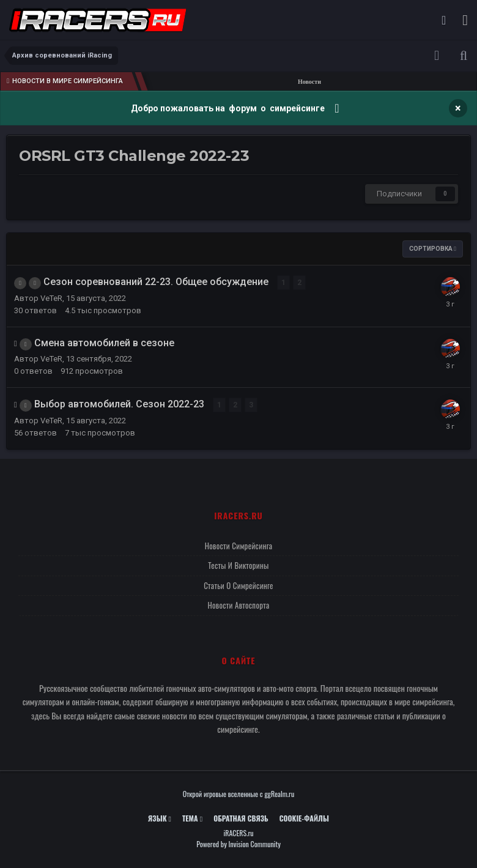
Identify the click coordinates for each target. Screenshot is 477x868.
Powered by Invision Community (239, 844)
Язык (160, 818)
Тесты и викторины (238, 565)
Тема (192, 818)
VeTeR (51, 298)
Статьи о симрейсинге (239, 585)
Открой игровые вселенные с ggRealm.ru (239, 794)
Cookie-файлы (304, 818)
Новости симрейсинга (239, 546)
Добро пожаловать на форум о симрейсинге (229, 108)
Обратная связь (241, 818)
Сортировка (433, 249)
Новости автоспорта (238, 605)
